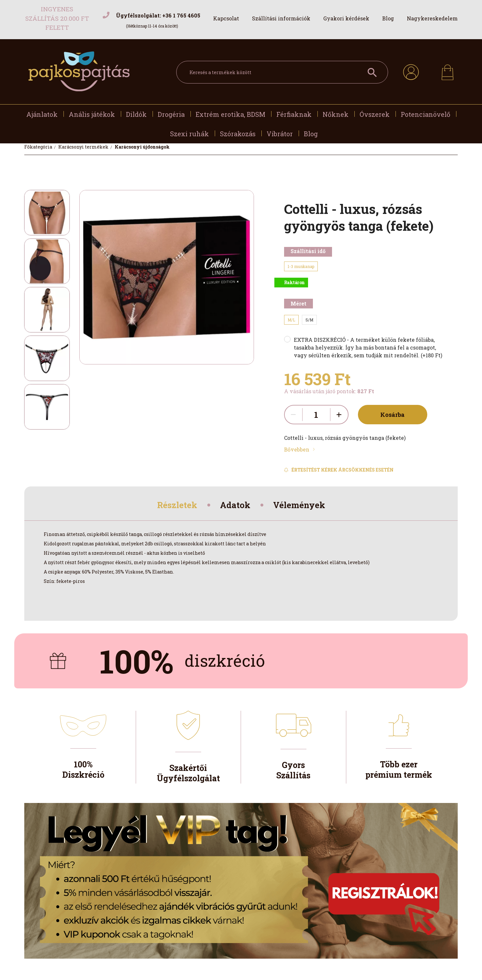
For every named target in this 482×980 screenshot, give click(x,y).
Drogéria (171, 114)
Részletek (173, 506)
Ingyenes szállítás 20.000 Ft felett (57, 18)
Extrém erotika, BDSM (230, 114)
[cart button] (448, 70)
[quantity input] (316, 415)
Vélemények (303, 506)
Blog (388, 18)
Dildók (136, 114)
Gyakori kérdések (346, 18)
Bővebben (297, 449)
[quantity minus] (293, 415)
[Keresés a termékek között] (282, 72)
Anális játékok (92, 114)
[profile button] (411, 71)
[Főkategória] (39, 147)
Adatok (235, 506)
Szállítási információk (281, 18)
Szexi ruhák (189, 134)
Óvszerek (375, 114)
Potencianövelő (425, 114)
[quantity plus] (339, 415)
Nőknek (336, 114)
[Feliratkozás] (339, 470)
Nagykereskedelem (432, 18)
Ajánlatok (42, 114)
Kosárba (390, 415)
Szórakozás (238, 134)
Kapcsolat (226, 18)
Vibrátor (280, 134)
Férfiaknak (294, 114)
